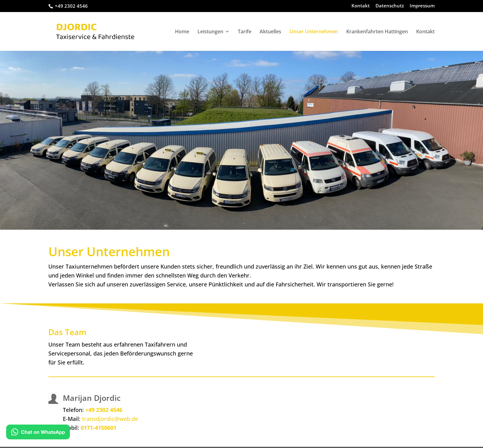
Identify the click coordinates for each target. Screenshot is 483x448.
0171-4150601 (99, 428)
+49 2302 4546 (104, 410)
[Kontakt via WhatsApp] (38, 433)
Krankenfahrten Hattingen (377, 32)
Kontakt (361, 6)
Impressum (422, 6)
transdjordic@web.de (110, 419)
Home (182, 32)
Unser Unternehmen (314, 32)
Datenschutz (390, 6)
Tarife (245, 32)
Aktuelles (270, 32)
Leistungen (210, 32)
